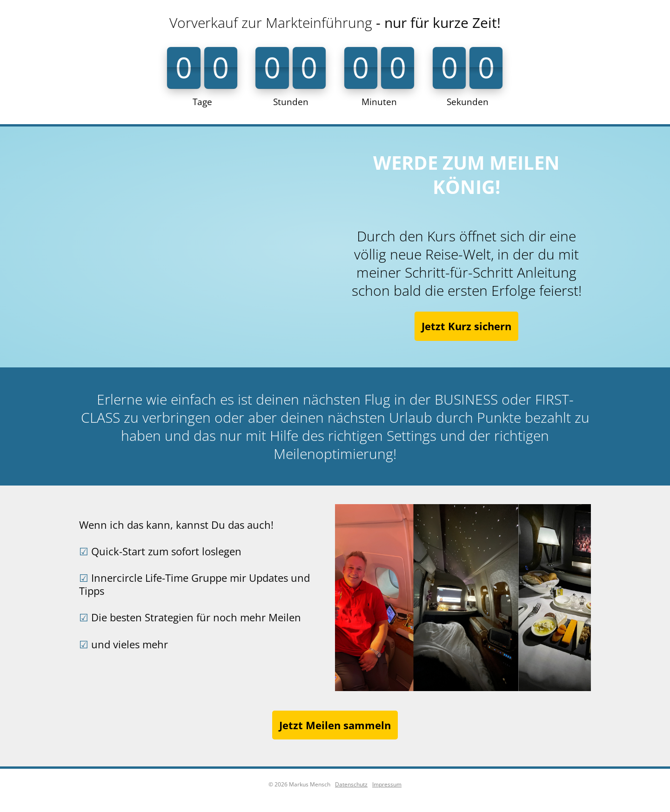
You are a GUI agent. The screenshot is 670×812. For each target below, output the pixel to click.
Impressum (387, 784)
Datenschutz (351, 784)
